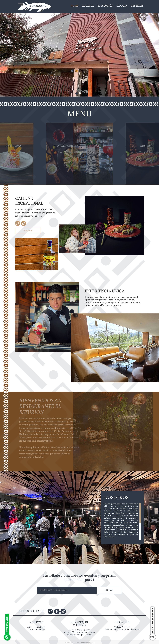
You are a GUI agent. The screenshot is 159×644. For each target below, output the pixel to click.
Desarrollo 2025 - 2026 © (72, 642)
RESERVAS (137, 6)
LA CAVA (122, 6)
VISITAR (28, 231)
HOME (74, 6)
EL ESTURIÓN (105, 6)
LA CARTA (88, 6)
